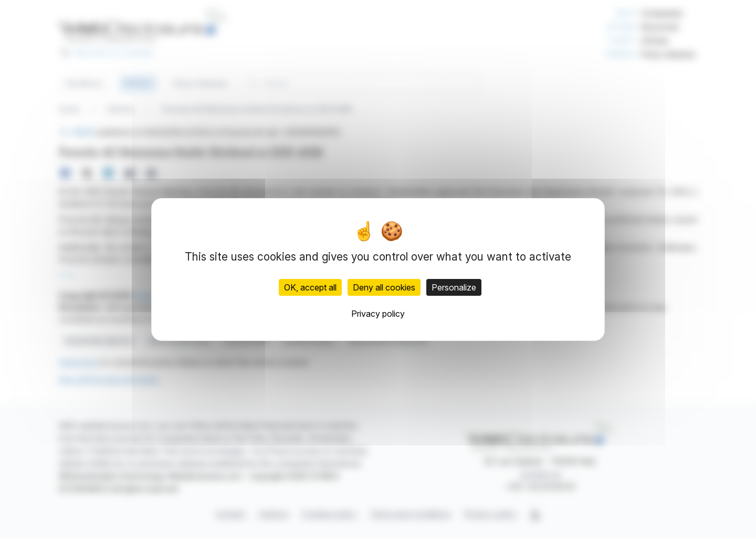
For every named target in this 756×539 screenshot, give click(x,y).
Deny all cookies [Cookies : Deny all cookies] (384, 287)
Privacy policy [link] (378, 314)
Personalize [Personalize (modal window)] (454, 287)
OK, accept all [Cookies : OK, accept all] (310, 287)
